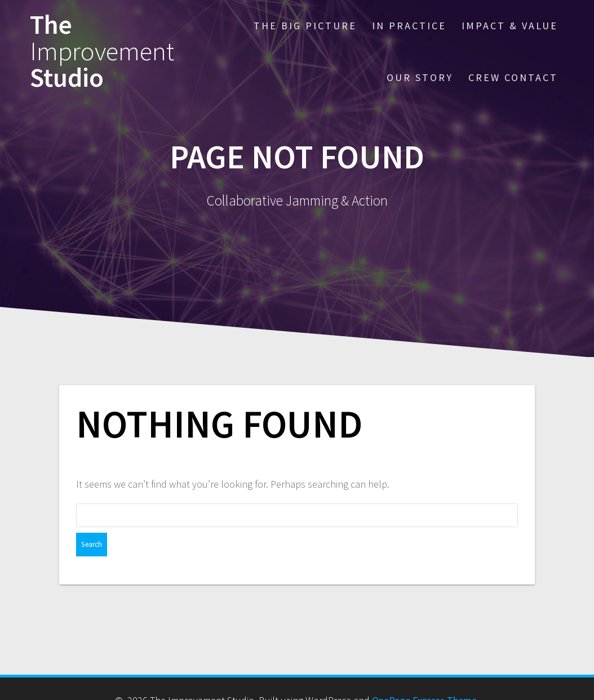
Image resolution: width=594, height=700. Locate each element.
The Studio (102, 51)
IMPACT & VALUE (510, 26)
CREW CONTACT (513, 77)
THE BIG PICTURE (305, 26)
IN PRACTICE (409, 26)
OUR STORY (420, 77)
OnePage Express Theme (424, 677)
